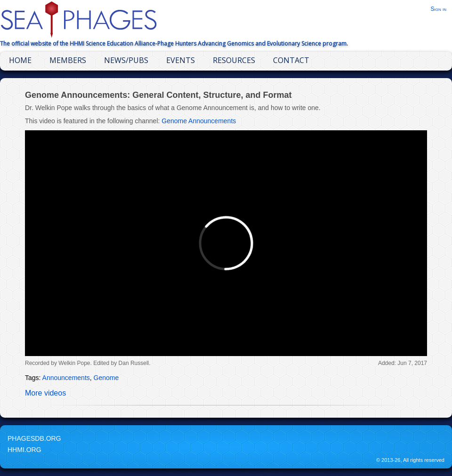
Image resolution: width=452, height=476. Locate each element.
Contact (291, 60)
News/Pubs (126, 60)
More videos (45, 393)
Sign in (438, 9)
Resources (234, 60)
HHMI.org (24, 450)
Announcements (66, 378)
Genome (106, 378)
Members (68, 60)
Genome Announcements (199, 121)
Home (20, 60)
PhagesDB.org (34, 438)
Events (181, 60)
